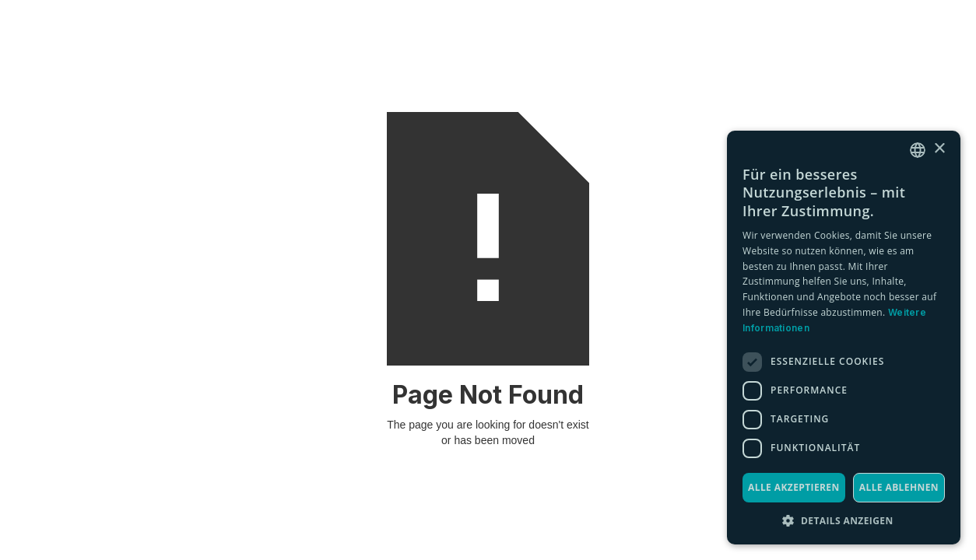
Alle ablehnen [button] (899, 487)
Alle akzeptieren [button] (794, 487)
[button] (844, 521)
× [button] (939, 149)
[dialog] (844, 338)
